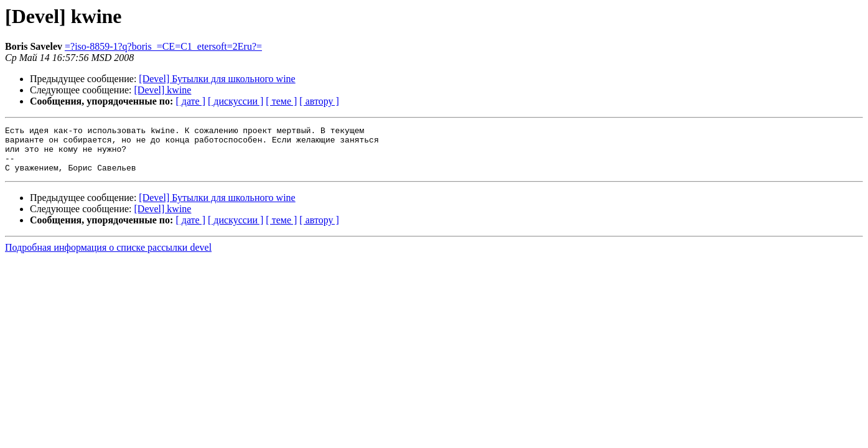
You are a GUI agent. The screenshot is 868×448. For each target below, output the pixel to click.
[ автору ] (319, 101)
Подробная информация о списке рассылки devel (108, 257)
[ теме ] (281, 101)
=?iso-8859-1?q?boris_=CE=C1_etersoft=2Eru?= (163, 46)
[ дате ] (190, 101)
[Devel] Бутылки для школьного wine (217, 79)
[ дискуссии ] (236, 101)
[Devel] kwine (163, 90)
